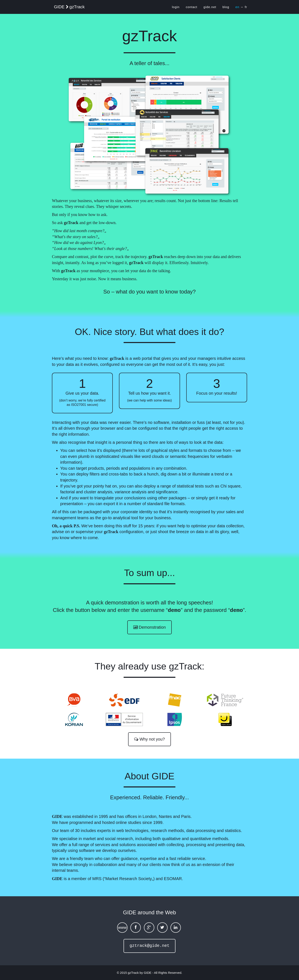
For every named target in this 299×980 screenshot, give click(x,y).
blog (226, 8)
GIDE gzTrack (74, 9)
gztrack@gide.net (149, 945)
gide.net (210, 8)
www (122, 927)
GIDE (148, 972)
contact (192, 8)
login (176, 8)
